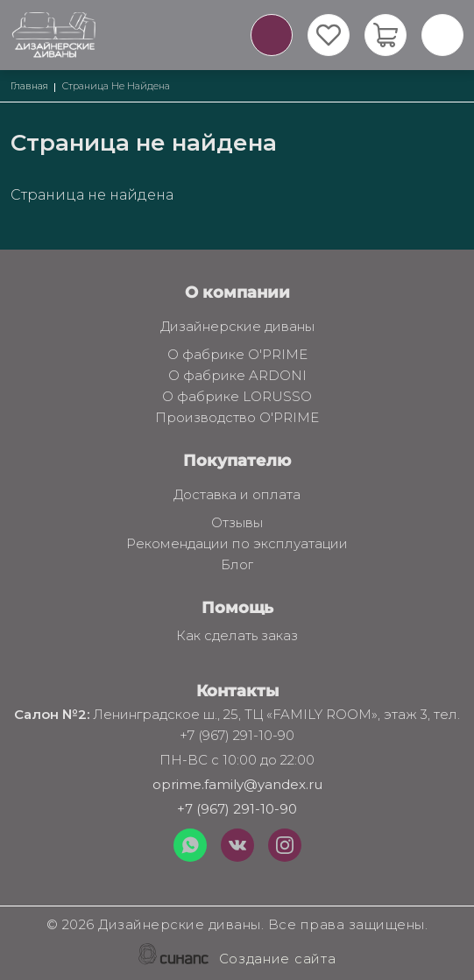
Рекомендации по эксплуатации (237, 545)
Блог (237, 566)
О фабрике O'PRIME (237, 356)
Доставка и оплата (237, 496)
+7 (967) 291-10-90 (237, 809)
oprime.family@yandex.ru (237, 784)
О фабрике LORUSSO (237, 398)
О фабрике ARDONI (237, 377)
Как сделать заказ (237, 637)
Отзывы (237, 524)
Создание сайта (278, 960)
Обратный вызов (272, 35)
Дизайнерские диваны (237, 328)
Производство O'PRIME (237, 419)
